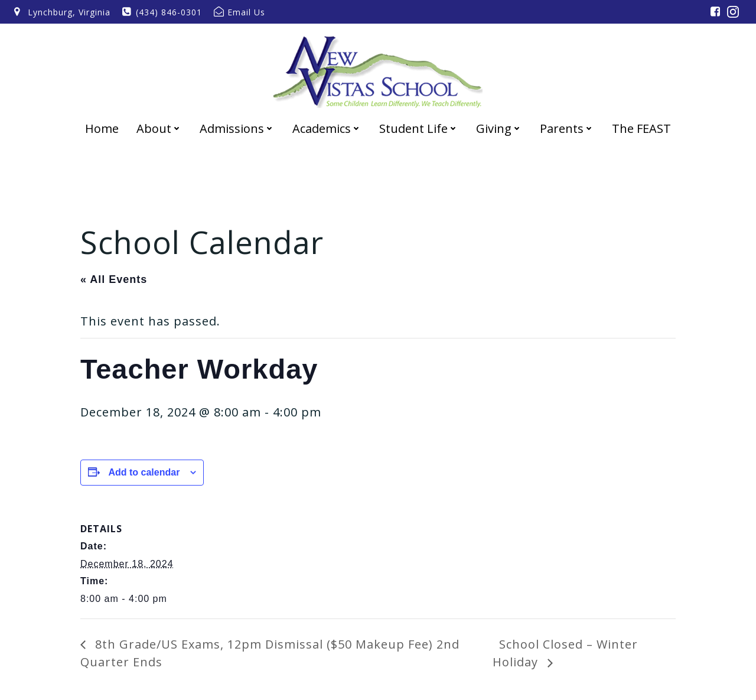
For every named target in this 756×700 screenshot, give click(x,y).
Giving (499, 128)
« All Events (114, 279)
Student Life (419, 128)
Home (102, 128)
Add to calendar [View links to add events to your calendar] (144, 472)
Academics (327, 128)
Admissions (237, 128)
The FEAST (641, 128)
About (159, 128)
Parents (567, 128)
